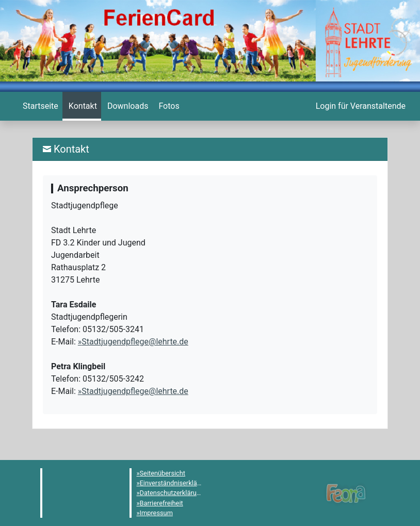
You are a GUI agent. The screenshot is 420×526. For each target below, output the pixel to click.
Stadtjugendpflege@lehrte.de (135, 342)
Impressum (156, 513)
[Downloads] (127, 106)
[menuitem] (39, 106)
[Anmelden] (360, 106)
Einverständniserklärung (175, 483)
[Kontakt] (82, 106)
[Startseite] (39, 106)
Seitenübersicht (163, 473)
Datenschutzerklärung (172, 493)
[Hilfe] (168, 106)
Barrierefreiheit (161, 503)
